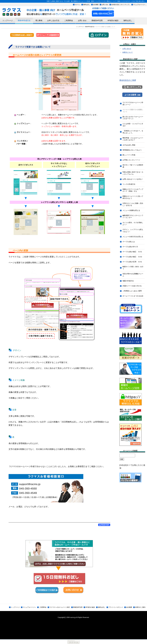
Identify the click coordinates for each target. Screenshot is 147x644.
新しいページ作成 (129, 155)
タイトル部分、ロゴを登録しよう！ (133, 224)
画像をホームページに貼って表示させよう (133, 197)
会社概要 (96, 5)
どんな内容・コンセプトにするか (133, 125)
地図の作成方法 (128, 281)
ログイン (78, 5)
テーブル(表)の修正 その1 (132, 252)
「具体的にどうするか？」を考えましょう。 (133, 132)
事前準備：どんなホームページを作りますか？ (133, 139)
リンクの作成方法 (129, 184)
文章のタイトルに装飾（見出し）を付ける (133, 204)
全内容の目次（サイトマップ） (121, 5)
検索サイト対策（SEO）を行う (133, 268)
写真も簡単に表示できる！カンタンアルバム (133, 173)
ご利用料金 (69, 20)
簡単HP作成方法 (24, 20)
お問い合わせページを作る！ (133, 179)
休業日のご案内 (140, 607)
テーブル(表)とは (129, 242)
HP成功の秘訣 (113, 20)
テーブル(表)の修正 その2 (132, 257)
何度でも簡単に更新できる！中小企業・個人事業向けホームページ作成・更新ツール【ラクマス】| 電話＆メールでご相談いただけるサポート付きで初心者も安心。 (96, 1)
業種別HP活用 (97, 20)
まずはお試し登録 (129, 145)
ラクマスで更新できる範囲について (133, 111)
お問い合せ (105, 5)
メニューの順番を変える (131, 210)
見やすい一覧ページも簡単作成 (133, 166)
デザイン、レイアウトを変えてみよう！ (133, 231)
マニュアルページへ (139, 5)
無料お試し (87, 5)
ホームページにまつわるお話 (133, 296)
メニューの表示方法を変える (133, 237)
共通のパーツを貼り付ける (132, 286)
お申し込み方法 (53, 20)
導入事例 (39, 20)
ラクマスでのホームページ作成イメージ (133, 104)
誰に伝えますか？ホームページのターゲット (133, 118)
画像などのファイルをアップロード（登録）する (133, 190)
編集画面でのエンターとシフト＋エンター (133, 216)
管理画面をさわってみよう (132, 150)
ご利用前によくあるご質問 (132, 291)
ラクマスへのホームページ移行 (60, 607)
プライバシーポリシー (116, 607)
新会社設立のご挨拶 (128, 80)
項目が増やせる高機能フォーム (133, 275)
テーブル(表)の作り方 (130, 247)
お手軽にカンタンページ (131, 160)
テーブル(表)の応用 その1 (132, 262)
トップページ (8, 20)
